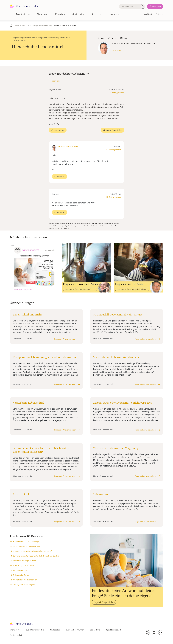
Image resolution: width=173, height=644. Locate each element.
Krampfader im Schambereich (25, 580)
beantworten (59, 130)
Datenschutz (95, 630)
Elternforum (43, 14)
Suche (143, 6)
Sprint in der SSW (20, 570)
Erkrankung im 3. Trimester (24, 565)
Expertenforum (23, 14)
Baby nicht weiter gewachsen (25, 561)
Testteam (159, 14)
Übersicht (56, 81)
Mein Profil (156, 6)
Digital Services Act (113, 630)
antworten (61, 176)
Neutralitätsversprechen (35, 630)
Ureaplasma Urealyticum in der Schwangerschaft (32, 551)
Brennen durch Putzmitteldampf (26, 541)
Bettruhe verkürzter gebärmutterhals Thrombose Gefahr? (36, 556)
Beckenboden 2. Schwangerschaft (26, 546)
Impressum (14, 630)
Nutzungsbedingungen (75, 630)
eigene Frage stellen (114, 130)
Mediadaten (55, 630)
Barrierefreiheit (16, 635)
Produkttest (147, 14)
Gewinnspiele (78, 14)
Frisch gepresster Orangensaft (25, 585)
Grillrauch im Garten (21, 575)
